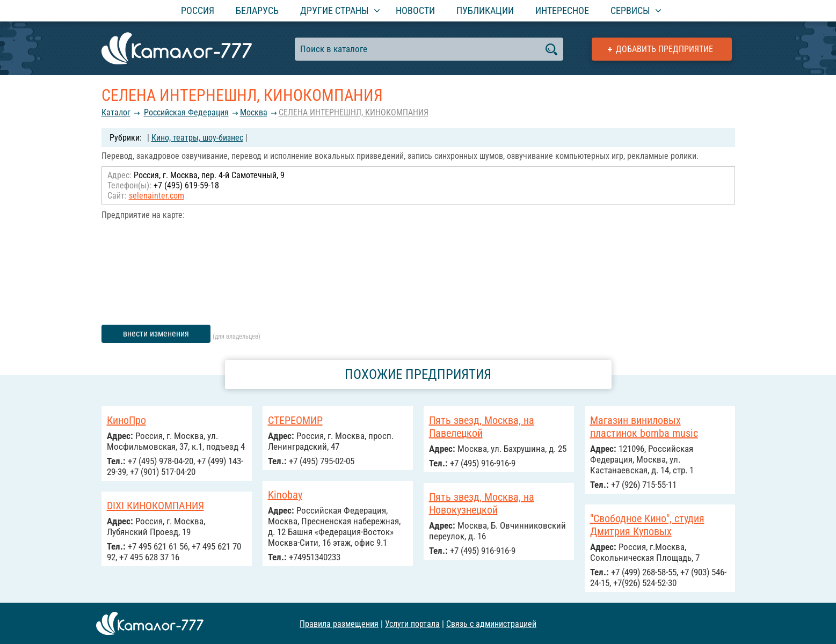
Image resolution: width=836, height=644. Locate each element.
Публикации (485, 10)
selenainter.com (157, 196)
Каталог (116, 112)
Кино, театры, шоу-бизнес (197, 138)
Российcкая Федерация (186, 112)
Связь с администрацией (491, 623)
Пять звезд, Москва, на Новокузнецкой (482, 503)
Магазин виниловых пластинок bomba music (644, 427)
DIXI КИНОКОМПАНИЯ (155, 506)
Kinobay (285, 495)
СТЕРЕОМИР (295, 420)
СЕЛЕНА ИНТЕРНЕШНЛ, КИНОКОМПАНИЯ (354, 112)
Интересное (562, 10)
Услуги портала (412, 623)
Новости (415, 10)
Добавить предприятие (664, 49)
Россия (198, 10)
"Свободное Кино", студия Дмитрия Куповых (647, 525)
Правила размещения (339, 623)
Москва (254, 112)
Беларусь (257, 10)
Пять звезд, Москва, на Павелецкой (482, 427)
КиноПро (126, 420)
